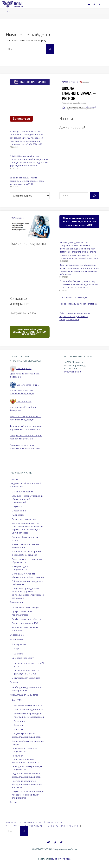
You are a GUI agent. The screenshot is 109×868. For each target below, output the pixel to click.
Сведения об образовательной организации (34, 822)
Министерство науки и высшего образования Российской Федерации (24, 389)
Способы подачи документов (29, 709)
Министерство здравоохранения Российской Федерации (25, 373)
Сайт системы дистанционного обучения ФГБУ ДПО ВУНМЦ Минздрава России (75, 316)
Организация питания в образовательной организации (28, 575)
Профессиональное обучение (27, 619)
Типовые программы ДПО (25, 623)
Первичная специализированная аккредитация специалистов (26, 759)
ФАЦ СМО (17, 700)
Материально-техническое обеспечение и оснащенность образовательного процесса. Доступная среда (27, 528)
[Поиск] (94, 196)
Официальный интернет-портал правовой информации (26, 437)
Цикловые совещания (23, 658)
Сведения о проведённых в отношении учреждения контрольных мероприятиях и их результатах (28, 593)
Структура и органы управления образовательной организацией (28, 499)
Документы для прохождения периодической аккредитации (29, 715)
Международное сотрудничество (20, 568)
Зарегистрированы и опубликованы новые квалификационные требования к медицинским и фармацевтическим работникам (79, 270)
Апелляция (19, 725)
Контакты (18, 729)
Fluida (54, 858)
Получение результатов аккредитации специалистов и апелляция (27, 784)
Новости (14, 479)
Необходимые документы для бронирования (26, 689)
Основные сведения (22, 492)
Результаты (19, 721)
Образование (19, 511)
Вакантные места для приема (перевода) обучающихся (26, 553)
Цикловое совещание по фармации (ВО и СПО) (27, 672)
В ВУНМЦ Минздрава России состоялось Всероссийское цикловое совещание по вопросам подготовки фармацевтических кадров (29, 161)
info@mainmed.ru (73, 372)
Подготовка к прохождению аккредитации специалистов (26, 775)
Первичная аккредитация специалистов (24, 750)
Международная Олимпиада (26, 678)
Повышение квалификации (73, 297)
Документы (17, 506)
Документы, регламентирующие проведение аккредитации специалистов (28, 795)
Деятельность (17, 602)
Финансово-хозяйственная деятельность (25, 546)
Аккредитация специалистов (24, 695)
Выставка (18, 654)
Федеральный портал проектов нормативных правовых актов (26, 427)
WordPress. (65, 858)
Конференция (19, 644)
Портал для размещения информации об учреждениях (25, 447)
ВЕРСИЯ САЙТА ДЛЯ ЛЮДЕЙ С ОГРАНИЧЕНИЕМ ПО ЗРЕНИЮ (30, 332)
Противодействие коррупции (24, 826)
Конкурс (16, 648)
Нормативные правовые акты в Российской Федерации (25, 418)
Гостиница (15, 682)
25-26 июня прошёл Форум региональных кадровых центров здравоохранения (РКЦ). (27, 181)
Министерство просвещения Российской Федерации (23, 406)
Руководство (18, 515)
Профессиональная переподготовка (78, 304)
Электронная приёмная (63, 826)
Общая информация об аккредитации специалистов (26, 735)
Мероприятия (16, 639)
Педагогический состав (24, 519)
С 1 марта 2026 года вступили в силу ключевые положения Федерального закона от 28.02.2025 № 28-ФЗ (79, 284)
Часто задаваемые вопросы (28, 705)
